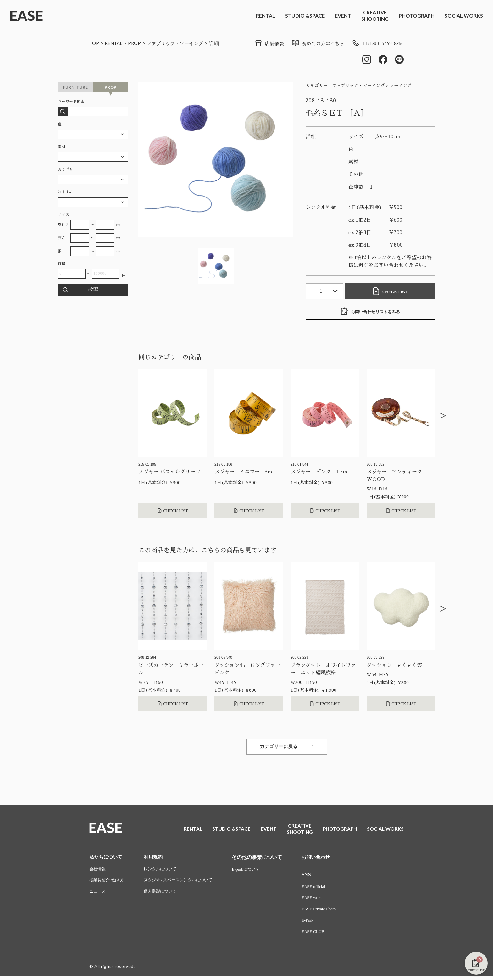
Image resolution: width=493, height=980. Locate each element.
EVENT (343, 16)
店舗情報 (261, 44)
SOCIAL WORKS (464, 16)
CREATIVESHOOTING (375, 15)
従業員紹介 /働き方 (108, 883)
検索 (93, 291)
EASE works (321, 900)
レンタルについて (164, 871)
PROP (137, 43)
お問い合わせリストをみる (370, 312)
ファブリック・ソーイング (180, 43)
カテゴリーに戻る (287, 748)
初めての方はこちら (312, 44)
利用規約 (156, 859)
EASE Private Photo (327, 912)
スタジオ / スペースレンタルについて (183, 883)
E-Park (316, 924)
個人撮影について (164, 894)
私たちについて (107, 859)
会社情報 (98, 871)
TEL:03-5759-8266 (376, 44)
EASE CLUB (321, 935)
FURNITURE (76, 88)
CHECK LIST (391, 292)
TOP (94, 43)
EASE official (322, 889)
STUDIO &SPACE (305, 16)
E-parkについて (254, 871)
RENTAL (266, 16)
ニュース (98, 894)
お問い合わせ (324, 859)
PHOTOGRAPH (417, 16)
